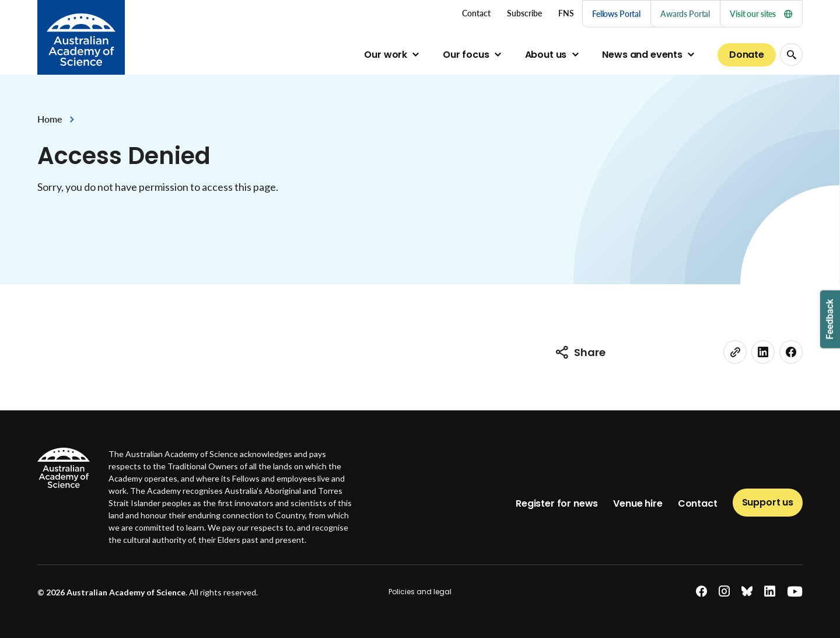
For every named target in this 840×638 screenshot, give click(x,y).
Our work (386, 55)
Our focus (466, 55)
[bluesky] (747, 592)
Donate (747, 55)
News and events (642, 55)
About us (546, 55)
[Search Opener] (791, 55)
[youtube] (795, 592)
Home (50, 119)
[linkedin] (763, 352)
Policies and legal (420, 592)
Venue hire (638, 503)
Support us (768, 502)
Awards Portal (685, 14)
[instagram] (724, 592)
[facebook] (791, 352)
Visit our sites (761, 14)
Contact (698, 503)
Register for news (557, 503)
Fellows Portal (616, 14)
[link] (735, 352)
